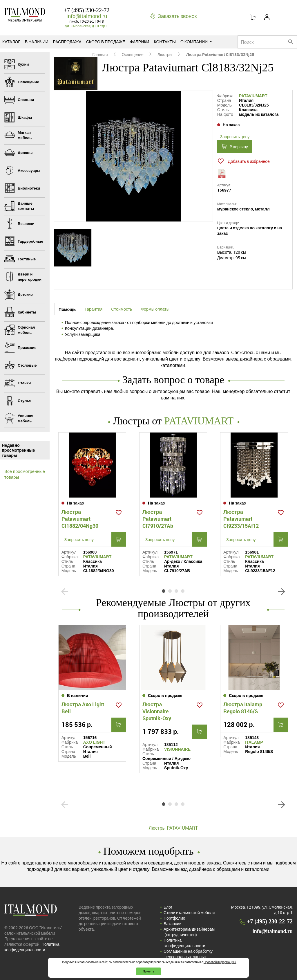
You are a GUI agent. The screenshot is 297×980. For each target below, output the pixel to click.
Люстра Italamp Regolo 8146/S (243, 706)
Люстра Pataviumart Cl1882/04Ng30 (80, 518)
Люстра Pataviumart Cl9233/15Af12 (241, 518)
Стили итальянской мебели (189, 910)
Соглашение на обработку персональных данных (188, 952)
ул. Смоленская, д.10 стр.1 (87, 26)
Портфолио (174, 916)
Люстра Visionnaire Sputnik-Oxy (157, 709)
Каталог (11, 42)
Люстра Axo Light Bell (83, 706)
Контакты (165, 42)
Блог (168, 905)
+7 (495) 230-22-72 (87, 10)
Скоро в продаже (106, 42)
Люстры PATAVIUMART (173, 826)
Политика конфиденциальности (184, 941)
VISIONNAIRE (177, 747)
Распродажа (67, 42)
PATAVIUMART (253, 96)
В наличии (37, 42)
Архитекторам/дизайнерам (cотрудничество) (189, 930)
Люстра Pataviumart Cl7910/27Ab (158, 518)
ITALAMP (254, 740)
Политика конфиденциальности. (32, 945)
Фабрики (140, 42)
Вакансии (173, 922)
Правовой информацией (220, 962)
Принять (148, 971)
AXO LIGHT (94, 740)
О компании (196, 42)
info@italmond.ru (87, 16)
